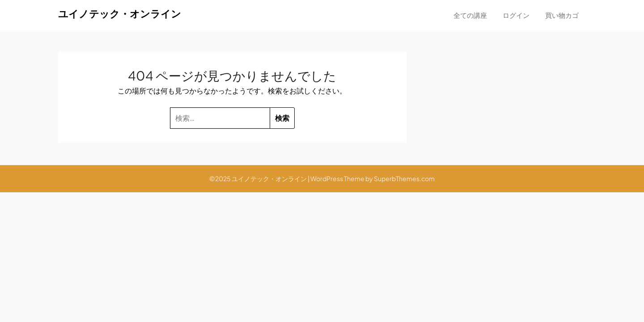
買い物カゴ (562, 15)
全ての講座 (470, 15)
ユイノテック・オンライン (120, 13)
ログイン (516, 15)
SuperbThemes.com (404, 178)
